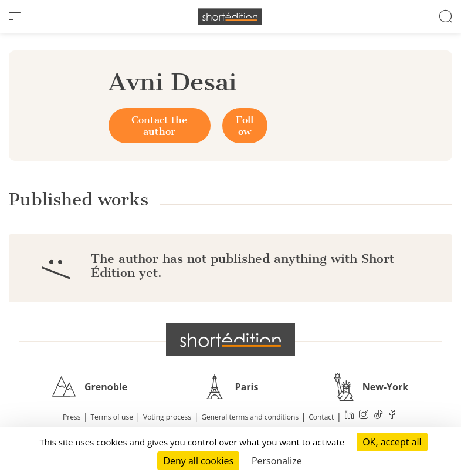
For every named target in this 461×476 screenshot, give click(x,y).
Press (72, 417)
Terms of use (112, 417)
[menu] (15, 16)
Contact (321, 417)
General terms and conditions (250, 417)
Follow (245, 126)
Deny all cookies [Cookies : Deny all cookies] (198, 461)
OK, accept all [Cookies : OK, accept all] (392, 442)
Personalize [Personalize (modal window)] (277, 461)
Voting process (167, 417)
